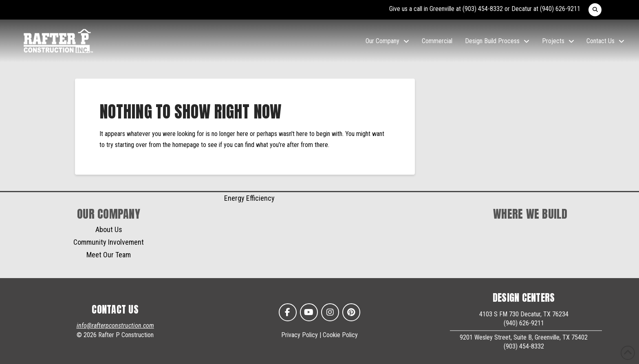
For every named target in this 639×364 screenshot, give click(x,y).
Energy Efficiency (249, 198)
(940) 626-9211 (560, 9)
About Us (109, 229)
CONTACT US (115, 309)
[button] (595, 10)
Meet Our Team (109, 255)
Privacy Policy (300, 335)
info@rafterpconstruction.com (115, 326)
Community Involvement (109, 242)
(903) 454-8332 (483, 9)
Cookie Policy (340, 335)
